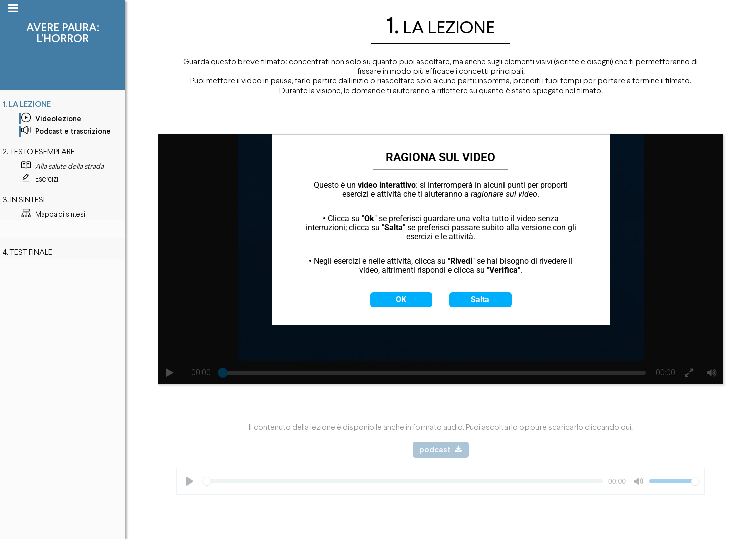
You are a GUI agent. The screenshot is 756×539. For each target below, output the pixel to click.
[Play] (190, 481)
